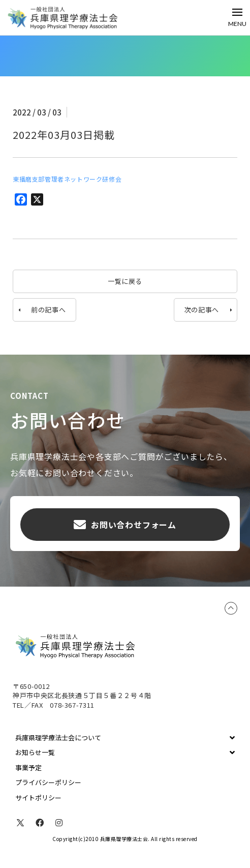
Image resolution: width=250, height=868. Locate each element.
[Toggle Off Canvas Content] (237, 18)
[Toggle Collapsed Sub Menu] (125, 738)
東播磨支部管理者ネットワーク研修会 (67, 179)
